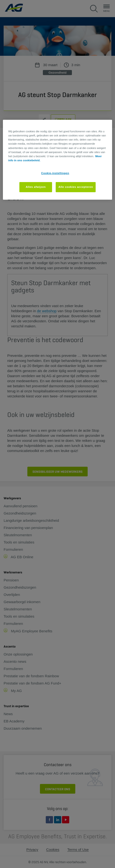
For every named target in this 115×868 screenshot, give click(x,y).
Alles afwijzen (36, 187)
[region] (57, 160)
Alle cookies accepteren (76, 187)
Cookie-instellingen (55, 173)
